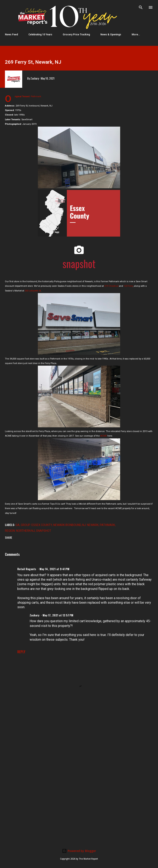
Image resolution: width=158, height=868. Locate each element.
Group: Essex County (36, 525)
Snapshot (44, 531)
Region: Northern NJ (20, 531)
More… (136, 35)
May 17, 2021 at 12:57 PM (58, 615)
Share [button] (9, 537)
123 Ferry (128, 286)
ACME (103, 436)
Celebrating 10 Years (40, 35)
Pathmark (107, 525)
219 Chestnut (111, 286)
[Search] (141, 7)
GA (18, 525)
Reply (21, 652)
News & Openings (111, 35)
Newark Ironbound (67, 525)
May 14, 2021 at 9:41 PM (54, 569)
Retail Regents (27, 569)
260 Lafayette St (33, 291)
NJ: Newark (90, 525)
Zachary (34, 615)
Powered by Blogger (79, 851)
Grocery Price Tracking (76, 35)
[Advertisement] (79, 744)
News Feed (11, 35)
